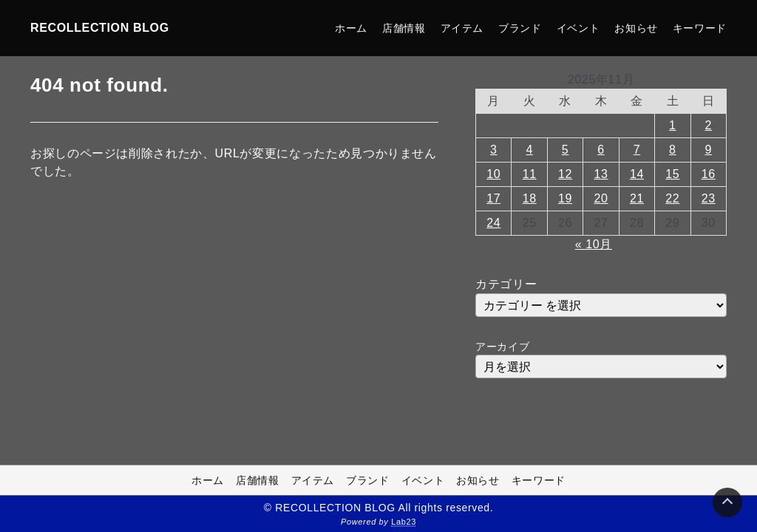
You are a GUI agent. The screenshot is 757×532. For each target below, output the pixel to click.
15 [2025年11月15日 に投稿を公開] (672, 174)
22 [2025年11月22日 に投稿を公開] (672, 198)
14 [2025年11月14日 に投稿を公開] (637, 174)
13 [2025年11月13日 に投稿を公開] (601, 174)
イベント (578, 28)
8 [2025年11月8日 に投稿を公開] (673, 150)
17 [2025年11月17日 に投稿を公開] (493, 198)
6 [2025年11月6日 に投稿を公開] (601, 150)
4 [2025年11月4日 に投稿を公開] (529, 150)
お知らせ (636, 28)
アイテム (462, 28)
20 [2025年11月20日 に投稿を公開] (601, 198)
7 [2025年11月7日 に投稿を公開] (637, 150)
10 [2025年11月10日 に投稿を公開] (493, 174)
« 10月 (594, 244)
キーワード (700, 28)
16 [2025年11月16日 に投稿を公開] (709, 174)
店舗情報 (404, 28)
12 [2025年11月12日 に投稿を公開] (565, 174)
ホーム (351, 28)
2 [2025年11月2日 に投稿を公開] (709, 125)
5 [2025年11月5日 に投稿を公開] (566, 150)
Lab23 (404, 522)
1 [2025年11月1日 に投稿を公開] (673, 125)
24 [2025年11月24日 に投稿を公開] (493, 223)
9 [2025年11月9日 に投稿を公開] (709, 150)
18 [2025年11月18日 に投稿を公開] (530, 198)
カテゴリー (506, 284)
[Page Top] (727, 502)
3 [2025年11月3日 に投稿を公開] (494, 150)
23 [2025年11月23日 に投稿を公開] (709, 198)
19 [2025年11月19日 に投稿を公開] (565, 198)
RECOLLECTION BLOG (100, 28)
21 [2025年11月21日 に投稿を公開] (637, 198)
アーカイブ (502, 347)
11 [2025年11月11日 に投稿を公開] (530, 174)
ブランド (520, 28)
